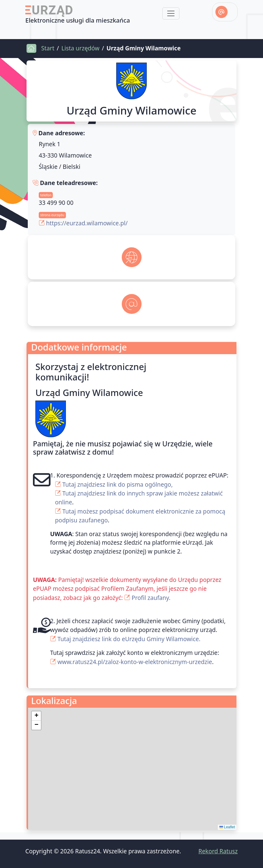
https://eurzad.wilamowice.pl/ (87, 223)
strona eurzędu (52, 215)
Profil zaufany (150, 598)
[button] (36, 716)
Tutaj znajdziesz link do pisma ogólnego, (117, 484)
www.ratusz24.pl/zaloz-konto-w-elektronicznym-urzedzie (135, 662)
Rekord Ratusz (218, 851)
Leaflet (227, 827)
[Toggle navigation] (171, 13)
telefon (46, 195)
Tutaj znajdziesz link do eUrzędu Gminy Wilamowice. (129, 639)
